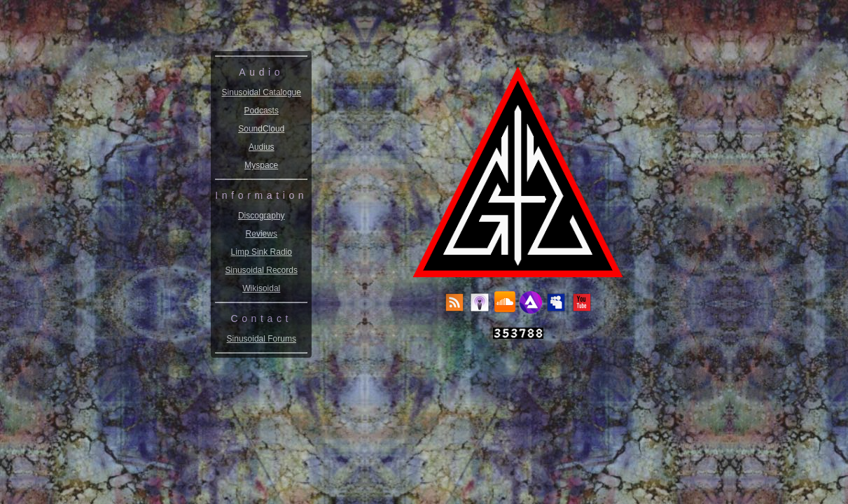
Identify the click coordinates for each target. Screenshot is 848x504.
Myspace (261, 165)
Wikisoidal (261, 288)
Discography (262, 216)
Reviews (262, 234)
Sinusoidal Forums (262, 339)
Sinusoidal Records (262, 270)
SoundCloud (261, 129)
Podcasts (262, 111)
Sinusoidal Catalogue (262, 92)
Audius (262, 147)
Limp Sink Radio (262, 252)
